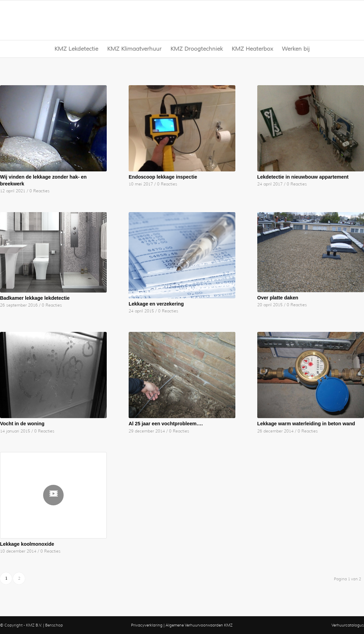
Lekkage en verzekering (156, 304)
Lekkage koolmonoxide (27, 544)
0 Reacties (40, 191)
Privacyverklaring (147, 625)
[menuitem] (76, 49)
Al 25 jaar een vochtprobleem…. (166, 424)
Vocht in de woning (22, 424)
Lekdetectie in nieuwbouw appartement (303, 177)
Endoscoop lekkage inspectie (163, 177)
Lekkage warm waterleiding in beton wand (306, 424)
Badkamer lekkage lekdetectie (35, 298)
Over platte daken (278, 298)
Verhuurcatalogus (348, 625)
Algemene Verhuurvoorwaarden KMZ (199, 625)
